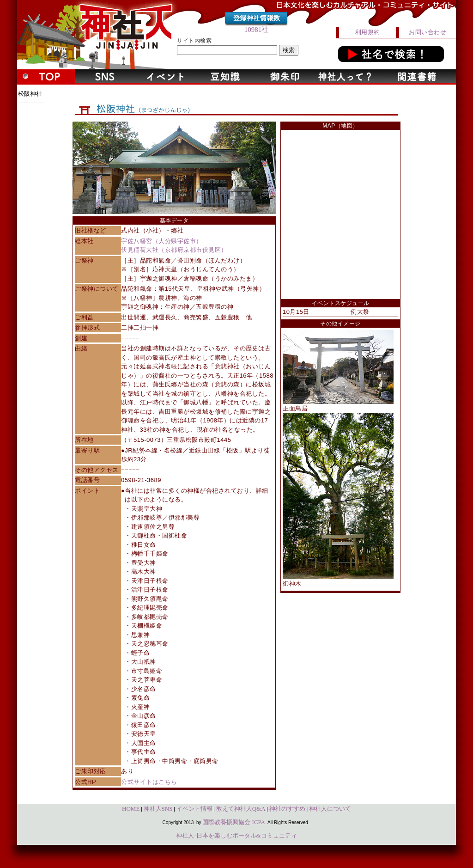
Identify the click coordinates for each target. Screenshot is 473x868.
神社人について (330, 809)
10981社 (257, 30)
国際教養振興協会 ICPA (234, 822)
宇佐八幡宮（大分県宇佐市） (162, 241)
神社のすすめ (287, 809)
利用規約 (368, 32)
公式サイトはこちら (149, 782)
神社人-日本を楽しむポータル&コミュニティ (236, 835)
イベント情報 (194, 809)
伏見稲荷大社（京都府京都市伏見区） (174, 250)
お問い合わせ (428, 32)
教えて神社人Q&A (241, 809)
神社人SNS (158, 809)
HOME (131, 809)
